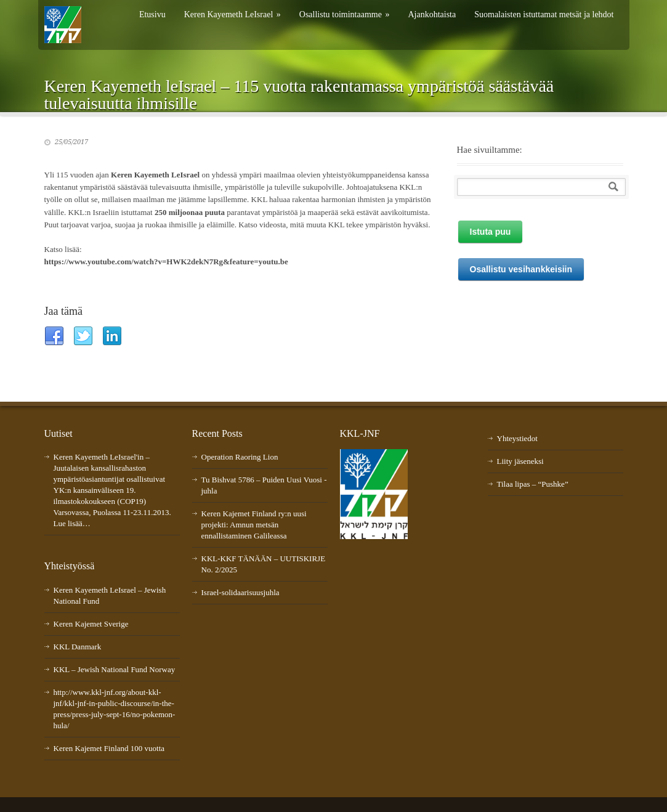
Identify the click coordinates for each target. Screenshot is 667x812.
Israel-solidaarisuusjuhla (241, 592)
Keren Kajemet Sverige (91, 624)
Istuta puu (491, 232)
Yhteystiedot (517, 438)
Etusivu (152, 14)
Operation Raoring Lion (240, 457)
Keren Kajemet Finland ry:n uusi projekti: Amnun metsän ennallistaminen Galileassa (254, 525)
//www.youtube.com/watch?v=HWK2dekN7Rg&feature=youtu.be (176, 262)
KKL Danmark (78, 647)
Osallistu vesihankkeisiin (521, 269)
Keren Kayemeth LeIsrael (232, 14)
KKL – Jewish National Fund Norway (115, 669)
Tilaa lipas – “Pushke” (533, 484)
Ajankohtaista (432, 14)
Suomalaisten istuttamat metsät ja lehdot (544, 14)
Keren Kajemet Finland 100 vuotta (109, 748)
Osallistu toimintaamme (345, 14)
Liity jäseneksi (520, 461)
